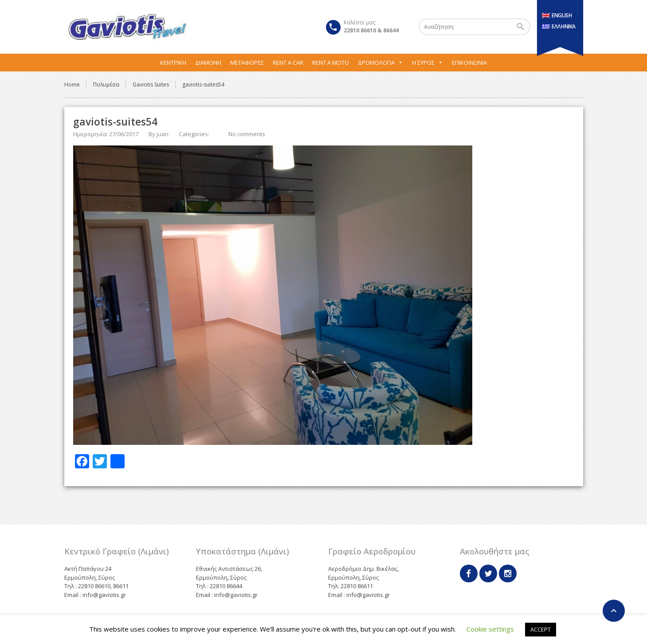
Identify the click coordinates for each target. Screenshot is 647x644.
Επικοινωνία (469, 63)
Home (72, 84)
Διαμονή (208, 63)
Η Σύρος (427, 63)
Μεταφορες (247, 63)
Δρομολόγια (380, 63)
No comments (247, 134)
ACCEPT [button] (541, 629)
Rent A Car (288, 63)
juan (163, 134)
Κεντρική (173, 63)
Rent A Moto (331, 63)
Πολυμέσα (106, 84)
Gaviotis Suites (151, 84)
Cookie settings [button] (490, 629)
